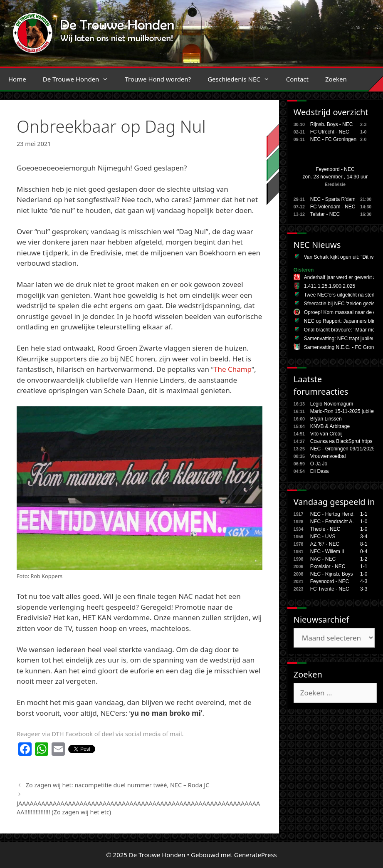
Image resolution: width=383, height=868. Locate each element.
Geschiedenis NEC (243, 79)
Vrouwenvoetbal (328, 456)
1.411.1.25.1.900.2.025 (330, 286)
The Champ (233, 369)
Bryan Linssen (326, 419)
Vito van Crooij (326, 434)
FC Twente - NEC (330, 589)
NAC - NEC (323, 559)
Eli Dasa (320, 471)
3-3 (364, 589)
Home (17, 79)
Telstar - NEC (325, 214)
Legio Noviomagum (332, 404)
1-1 (364, 514)
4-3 (364, 581)
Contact (297, 79)
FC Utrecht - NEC (330, 132)
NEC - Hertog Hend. (332, 514)
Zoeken (336, 79)
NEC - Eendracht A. (332, 522)
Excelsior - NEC (328, 566)
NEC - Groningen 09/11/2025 (342, 449)
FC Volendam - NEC (333, 207)
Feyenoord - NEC (335, 169)
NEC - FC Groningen (333, 139)
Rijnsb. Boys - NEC (332, 124)
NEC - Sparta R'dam (333, 199)
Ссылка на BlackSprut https (341, 441)
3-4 (364, 537)
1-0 (364, 522)
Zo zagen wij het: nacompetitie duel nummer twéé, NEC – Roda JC (118, 785)
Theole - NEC (325, 529)
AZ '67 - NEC (325, 544)
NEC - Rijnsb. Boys (332, 574)
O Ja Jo (319, 464)
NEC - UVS (323, 537)
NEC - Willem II (327, 551)
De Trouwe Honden (80, 79)
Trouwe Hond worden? (158, 79)
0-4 (364, 551)
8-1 (364, 544)
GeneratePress (256, 855)
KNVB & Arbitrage (330, 426)
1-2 (364, 559)
